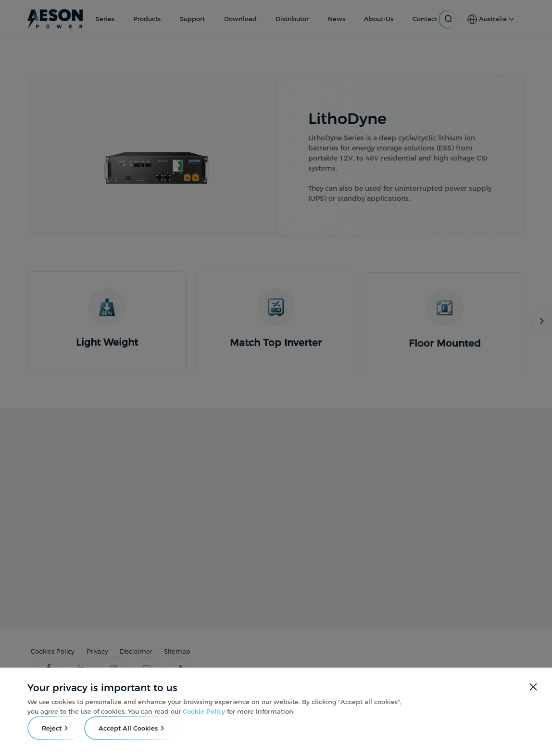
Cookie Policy (204, 711)
